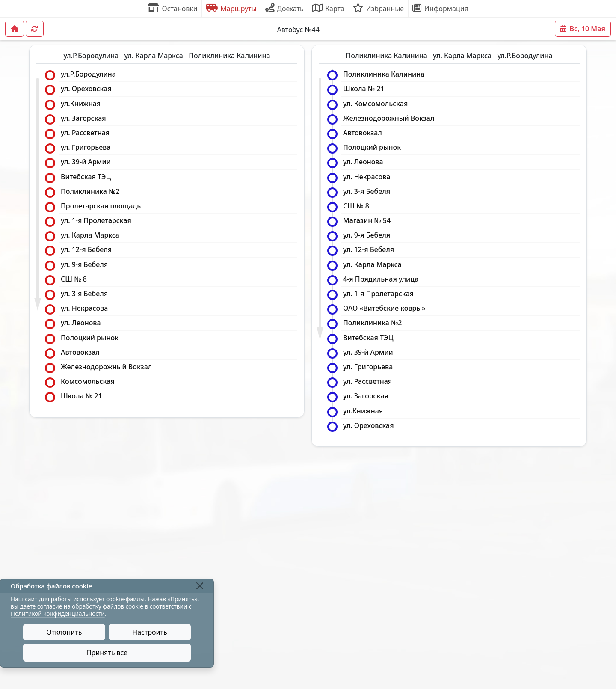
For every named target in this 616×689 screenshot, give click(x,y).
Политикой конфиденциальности (58, 613)
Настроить (150, 632)
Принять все (107, 653)
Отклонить (64, 632)
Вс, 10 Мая (583, 29)
